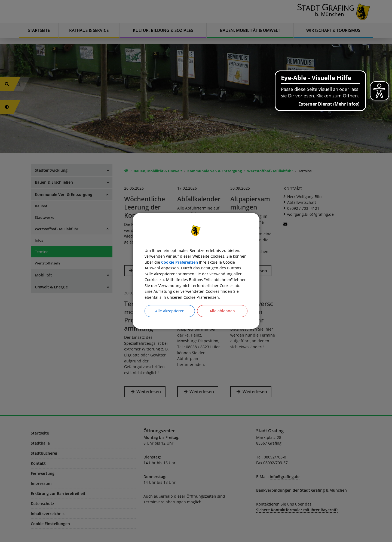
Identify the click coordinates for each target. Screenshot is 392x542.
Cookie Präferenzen (226, 257)
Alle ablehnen (222, 318)
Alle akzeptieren (170, 318)
